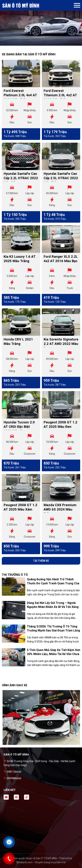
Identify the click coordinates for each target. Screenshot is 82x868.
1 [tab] (39, 44)
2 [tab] (43, 44)
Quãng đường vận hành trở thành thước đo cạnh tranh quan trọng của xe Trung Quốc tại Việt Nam (53, 583)
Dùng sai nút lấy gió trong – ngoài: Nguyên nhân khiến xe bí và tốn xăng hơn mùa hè (53, 607)
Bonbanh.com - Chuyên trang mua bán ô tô (41, 862)
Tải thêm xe (41, 561)
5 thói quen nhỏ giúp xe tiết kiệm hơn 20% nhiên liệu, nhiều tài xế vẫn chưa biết (54, 654)
